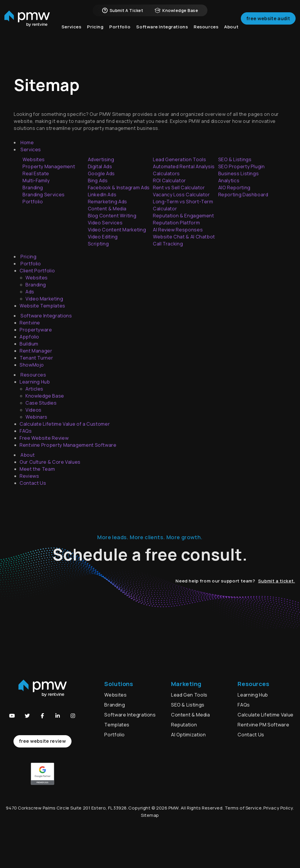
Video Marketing (44, 299)
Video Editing (103, 237)
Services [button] (71, 35)
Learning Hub (35, 382)
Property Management (49, 166)
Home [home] (27, 142)
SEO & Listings (235, 159)
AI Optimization (189, 735)
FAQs (26, 431)
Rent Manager (36, 351)
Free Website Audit (268, 25)
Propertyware (36, 330)
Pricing (95, 35)
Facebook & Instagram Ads (119, 188)
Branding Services (44, 195)
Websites (37, 278)
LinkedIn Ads (102, 195)
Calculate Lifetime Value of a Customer (65, 424)
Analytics (229, 181)
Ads (30, 292)
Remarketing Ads (108, 202)
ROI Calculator (169, 181)
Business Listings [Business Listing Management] (239, 173)
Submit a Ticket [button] (122, 15)
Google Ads (101, 173)
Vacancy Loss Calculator (181, 195)
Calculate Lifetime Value (265, 715)
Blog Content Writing (112, 216)
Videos (34, 410)
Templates (117, 725)
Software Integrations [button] (162, 35)
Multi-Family (36, 181)
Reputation (184, 725)
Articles (34, 389)
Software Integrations (130, 715)
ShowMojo (32, 365)
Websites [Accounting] (34, 159)
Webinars (36, 417)
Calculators (166, 173)
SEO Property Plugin (242, 166)
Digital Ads (100, 166)
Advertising (101, 159)
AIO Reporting (234, 188)
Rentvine (30, 323)
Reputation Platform (176, 223)
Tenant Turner (36, 358)
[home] (27, 25)
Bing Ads (98, 181)
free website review (42, 741)
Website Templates (42, 306)
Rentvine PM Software (263, 725)
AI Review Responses (178, 230)
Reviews (29, 476)
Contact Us (33, 483)
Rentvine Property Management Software (68, 445)
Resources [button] (206, 35)
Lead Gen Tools (189, 695)
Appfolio (29, 337)
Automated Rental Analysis (184, 166)
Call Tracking (168, 244)
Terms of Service (243, 808)
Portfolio (33, 202)
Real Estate (36, 173)
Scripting (98, 244)
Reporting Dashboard (243, 195)
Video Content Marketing (117, 230)
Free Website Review (44, 438)
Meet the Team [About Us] (37, 469)
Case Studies (41, 403)
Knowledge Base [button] (176, 15)
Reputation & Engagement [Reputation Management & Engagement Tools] (184, 216)
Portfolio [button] (120, 35)
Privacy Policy (278, 808)
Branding (33, 188)
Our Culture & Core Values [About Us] (50, 462)
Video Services (105, 223)
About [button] (231, 35)
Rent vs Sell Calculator (179, 188)
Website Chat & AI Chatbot (184, 237)
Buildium (29, 344)
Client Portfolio (37, 271)
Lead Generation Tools (179, 159)
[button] (12, 716)
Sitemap (150, 815)
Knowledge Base (45, 396)
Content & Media (107, 209)
